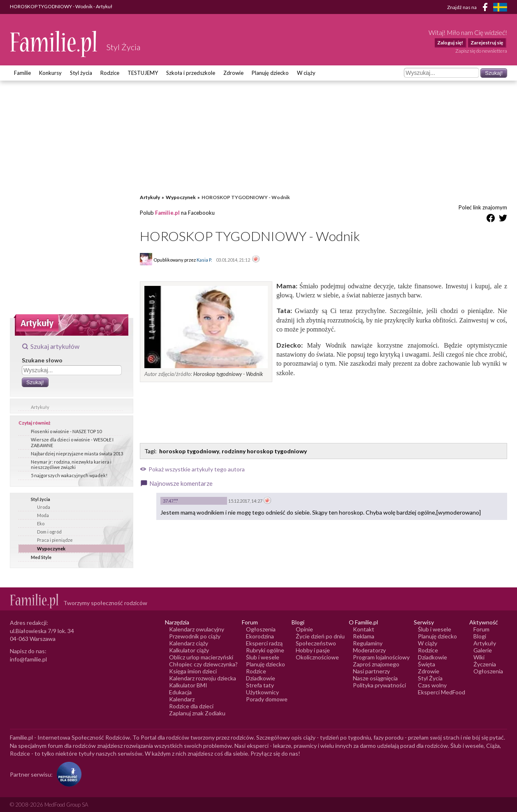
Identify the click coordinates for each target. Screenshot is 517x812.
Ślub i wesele (263, 657)
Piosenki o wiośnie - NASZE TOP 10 (66, 431)
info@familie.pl (28, 659)
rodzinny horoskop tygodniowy (264, 451)
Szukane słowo (42, 360)
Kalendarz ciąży (189, 643)
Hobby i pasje (313, 650)
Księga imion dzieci (193, 671)
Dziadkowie (261, 678)
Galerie (483, 650)
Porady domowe (267, 699)
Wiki (479, 657)
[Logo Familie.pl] (54, 44)
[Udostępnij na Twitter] (503, 219)
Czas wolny (432, 685)
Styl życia (81, 73)
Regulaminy (368, 643)
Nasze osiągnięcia (375, 678)
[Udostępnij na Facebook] (491, 219)
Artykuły (40, 407)
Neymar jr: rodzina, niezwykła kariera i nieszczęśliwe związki (71, 464)
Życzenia (485, 664)
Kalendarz (182, 699)
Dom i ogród (49, 532)
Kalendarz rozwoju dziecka (203, 678)
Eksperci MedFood (442, 692)
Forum (481, 629)
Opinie (304, 629)
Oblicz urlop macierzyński (201, 657)
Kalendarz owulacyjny (197, 629)
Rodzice (110, 73)
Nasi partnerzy (371, 671)
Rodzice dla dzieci (191, 706)
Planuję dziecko (270, 73)
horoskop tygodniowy (189, 451)
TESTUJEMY (143, 73)
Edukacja (180, 692)
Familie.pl (167, 213)
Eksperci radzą (264, 643)
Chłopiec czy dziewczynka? (203, 664)
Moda (43, 515)
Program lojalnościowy (381, 657)
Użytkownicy (262, 692)
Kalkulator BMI (188, 685)
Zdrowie (233, 73)
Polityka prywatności (379, 685)
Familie (22, 73)
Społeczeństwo (316, 643)
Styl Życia (430, 678)
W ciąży (306, 73)
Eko (41, 523)
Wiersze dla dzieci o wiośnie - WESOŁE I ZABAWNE (72, 442)
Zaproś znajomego (376, 664)
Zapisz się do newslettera (481, 51)
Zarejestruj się (487, 43)
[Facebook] (487, 8)
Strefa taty (260, 685)
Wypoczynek (51, 549)
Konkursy (50, 73)
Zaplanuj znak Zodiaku (197, 713)
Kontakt (364, 629)
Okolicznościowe (317, 657)
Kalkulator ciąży (189, 650)
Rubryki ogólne (265, 650)
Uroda (44, 507)
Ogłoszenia (261, 629)
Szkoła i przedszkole (191, 73)
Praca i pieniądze (55, 540)
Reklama (364, 636)
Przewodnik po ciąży (195, 636)
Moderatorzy (369, 650)
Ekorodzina (260, 636)
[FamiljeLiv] (500, 7)
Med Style (41, 557)
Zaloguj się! (450, 43)
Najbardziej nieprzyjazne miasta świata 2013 (77, 454)
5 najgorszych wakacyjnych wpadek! (69, 475)
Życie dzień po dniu (320, 636)
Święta (427, 664)
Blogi (480, 636)
